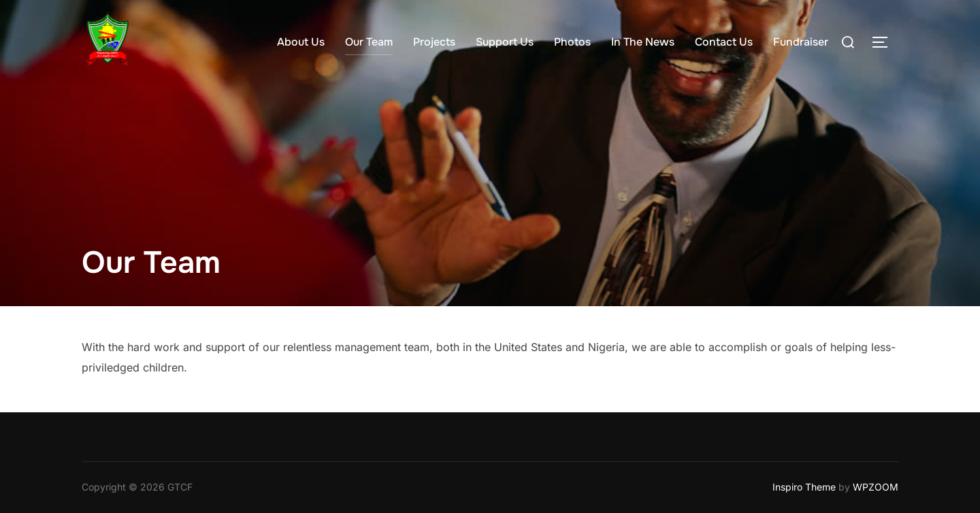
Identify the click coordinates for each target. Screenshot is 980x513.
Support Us (505, 42)
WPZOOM (876, 487)
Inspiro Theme (804, 487)
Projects (434, 42)
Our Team (369, 42)
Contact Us (724, 42)
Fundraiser (801, 42)
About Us (301, 42)
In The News (643, 42)
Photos (572, 42)
